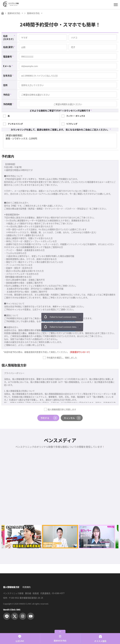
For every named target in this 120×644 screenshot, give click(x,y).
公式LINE (20, 639)
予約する (49, 418)
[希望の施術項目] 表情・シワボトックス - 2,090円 (60, 141)
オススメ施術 (100, 639)
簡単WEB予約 (60, 639)
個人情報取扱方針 (11, 587)
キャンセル (72, 418)
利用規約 (27, 587)
